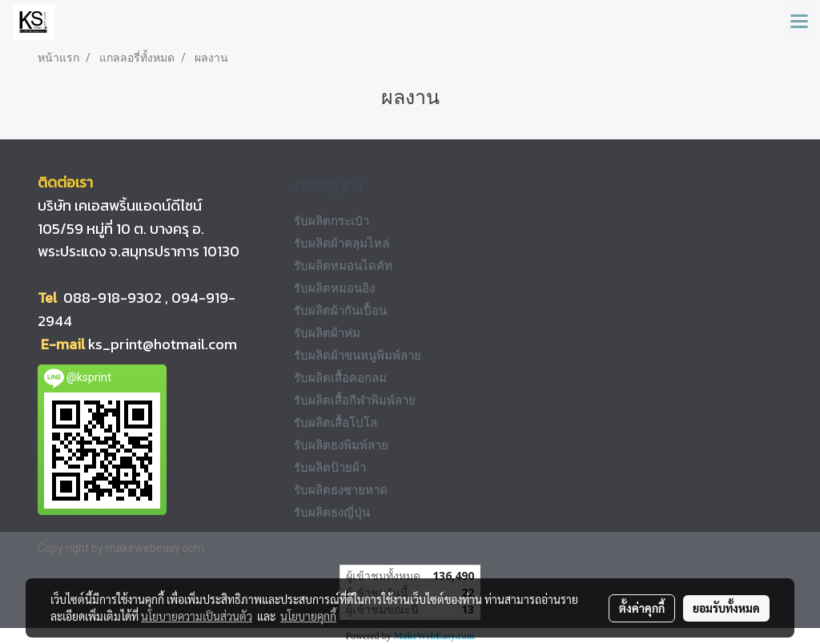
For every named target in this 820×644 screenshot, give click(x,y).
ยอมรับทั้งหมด (726, 608)
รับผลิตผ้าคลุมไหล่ (342, 244)
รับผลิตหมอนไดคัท (343, 266)
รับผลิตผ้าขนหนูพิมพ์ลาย (358, 356)
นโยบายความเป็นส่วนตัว (197, 616)
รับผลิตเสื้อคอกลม (340, 378)
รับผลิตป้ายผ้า (330, 468)
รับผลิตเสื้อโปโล (336, 423)
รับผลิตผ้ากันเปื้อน (340, 311)
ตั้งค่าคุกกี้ (642, 608)
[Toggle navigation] (799, 22)
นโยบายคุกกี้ (308, 616)
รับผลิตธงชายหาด (341, 490)
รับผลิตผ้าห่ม (327, 333)
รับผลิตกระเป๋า (332, 221)
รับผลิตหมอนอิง (334, 288)
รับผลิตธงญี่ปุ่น (332, 513)
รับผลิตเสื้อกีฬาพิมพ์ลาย (355, 400)
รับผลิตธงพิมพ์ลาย (341, 445)
